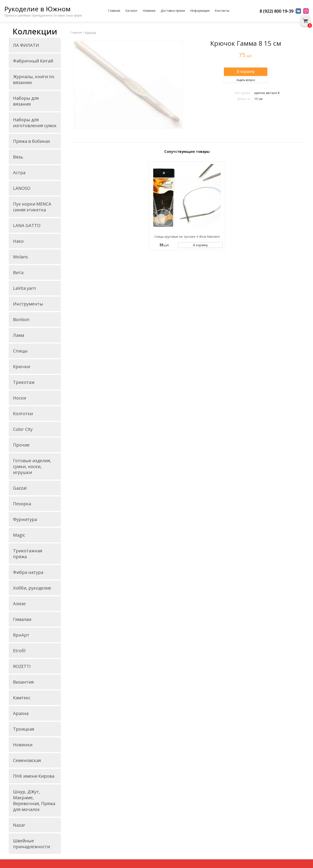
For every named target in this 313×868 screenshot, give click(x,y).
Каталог (132, 11)
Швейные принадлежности (32, 844)
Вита (18, 272)
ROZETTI (22, 666)
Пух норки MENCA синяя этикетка (32, 207)
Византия (23, 682)
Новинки (149, 11)
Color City (23, 429)
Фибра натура (28, 572)
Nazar (19, 825)
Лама (19, 335)
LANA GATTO (27, 225)
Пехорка (22, 504)
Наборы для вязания (26, 101)
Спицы (20, 351)
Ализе (19, 604)
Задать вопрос (246, 80)
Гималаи (22, 619)
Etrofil (19, 651)
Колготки (23, 414)
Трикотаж (24, 382)
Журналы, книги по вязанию (34, 79)
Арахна (21, 713)
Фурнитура (25, 519)
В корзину (200, 245)
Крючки (22, 367)
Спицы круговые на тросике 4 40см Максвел (187, 237)
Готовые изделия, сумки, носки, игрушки (32, 466)
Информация (200, 11)
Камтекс (22, 698)
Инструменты (28, 304)
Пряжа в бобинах (32, 141)
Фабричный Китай (33, 61)
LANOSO (22, 188)
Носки (20, 398)
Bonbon (21, 319)
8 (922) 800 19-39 (276, 11)
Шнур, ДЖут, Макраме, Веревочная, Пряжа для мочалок (34, 801)
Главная (114, 11)
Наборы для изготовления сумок (35, 123)
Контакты (222, 11)
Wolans (21, 257)
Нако (18, 241)
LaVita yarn (25, 288)
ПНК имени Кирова (34, 776)
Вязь (18, 157)
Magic (19, 535)
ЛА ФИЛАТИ (26, 45)
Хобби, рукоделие (32, 588)
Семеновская (27, 760)
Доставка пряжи (173, 11)
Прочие (21, 445)
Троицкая (24, 729)
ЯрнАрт (21, 635)
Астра (19, 173)
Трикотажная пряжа (28, 554)
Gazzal (20, 488)
